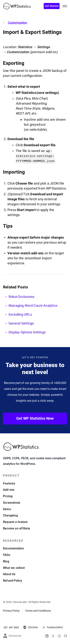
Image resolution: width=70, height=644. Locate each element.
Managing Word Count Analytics (33, 306)
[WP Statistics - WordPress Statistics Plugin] (17, 6)
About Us (9, 574)
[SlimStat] (31, 627)
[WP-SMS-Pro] (11, 627)
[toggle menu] (65, 6)
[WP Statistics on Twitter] (53, 636)
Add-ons (9, 490)
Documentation (13, 548)
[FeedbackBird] (52, 627)
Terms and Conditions (38, 611)
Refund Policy (13, 581)
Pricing (8, 496)
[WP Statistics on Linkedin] (47, 636)
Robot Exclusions (21, 297)
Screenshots (12, 503)
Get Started (52, 6)
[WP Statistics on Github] (65, 636)
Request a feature (15, 522)
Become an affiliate (17, 528)
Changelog (10, 515)
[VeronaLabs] (12, 636)
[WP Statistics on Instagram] (59, 636)
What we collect (14, 568)
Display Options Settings (27, 332)
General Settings (21, 323)
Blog (6, 561)
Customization (17, 23)
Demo (7, 509)
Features (9, 483)
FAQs (7, 555)
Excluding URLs (20, 314)
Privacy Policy (11, 611)
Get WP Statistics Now (35, 418)
